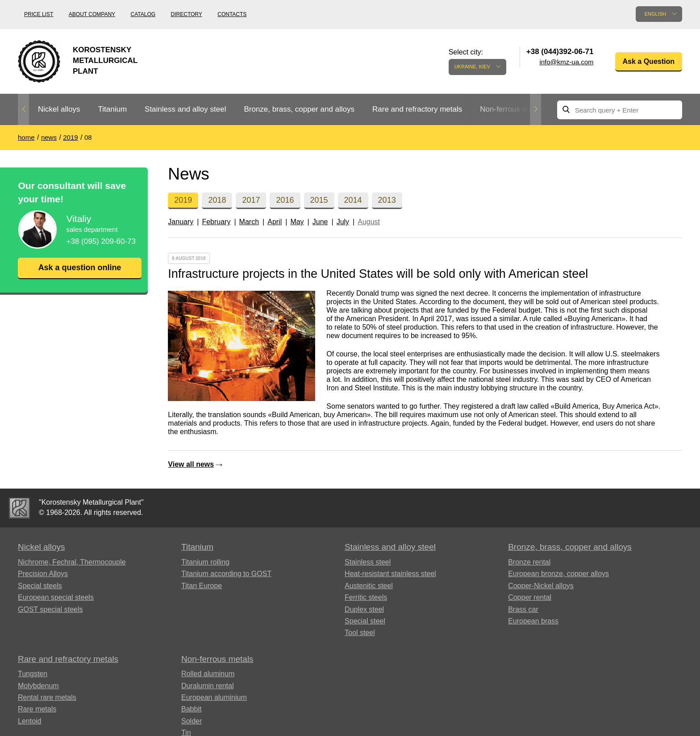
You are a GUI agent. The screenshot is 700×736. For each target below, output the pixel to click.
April (275, 222)
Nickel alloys (59, 109)
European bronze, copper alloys (558, 574)
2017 (251, 200)
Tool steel (360, 633)
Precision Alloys (43, 574)
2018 (217, 200)
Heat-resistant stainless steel (390, 574)
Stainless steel (368, 562)
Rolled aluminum (208, 674)
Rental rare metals (47, 697)
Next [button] (535, 109)
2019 (183, 200)
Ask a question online (79, 268)
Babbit (191, 709)
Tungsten (33, 674)
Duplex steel (364, 609)
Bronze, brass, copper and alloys (299, 109)
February (216, 222)
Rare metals (37, 709)
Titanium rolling (205, 562)
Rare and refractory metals (417, 109)
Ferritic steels (366, 597)
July (343, 222)
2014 (353, 200)
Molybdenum (38, 686)
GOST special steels (50, 609)
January (181, 222)
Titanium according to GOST (226, 574)
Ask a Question (649, 61)
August (369, 222)
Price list (39, 14)
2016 (285, 200)
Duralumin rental (207, 686)
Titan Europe (202, 586)
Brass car (523, 609)
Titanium (112, 109)
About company (92, 14)
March (249, 222)
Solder (192, 721)
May (297, 222)
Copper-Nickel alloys (541, 586)
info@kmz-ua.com (566, 62)
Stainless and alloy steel (185, 109)
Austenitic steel (369, 586)
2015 (319, 200)
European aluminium (214, 697)
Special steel (365, 621)
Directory (187, 14)
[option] (59, 110)
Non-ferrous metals (512, 109)
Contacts (232, 14)
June (320, 222)
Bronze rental (529, 562)
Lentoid (30, 721)
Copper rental (530, 597)
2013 (387, 200)
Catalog (143, 14)
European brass (533, 621)
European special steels (56, 597)
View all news (191, 464)
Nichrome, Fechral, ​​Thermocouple (72, 562)
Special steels (40, 586)
